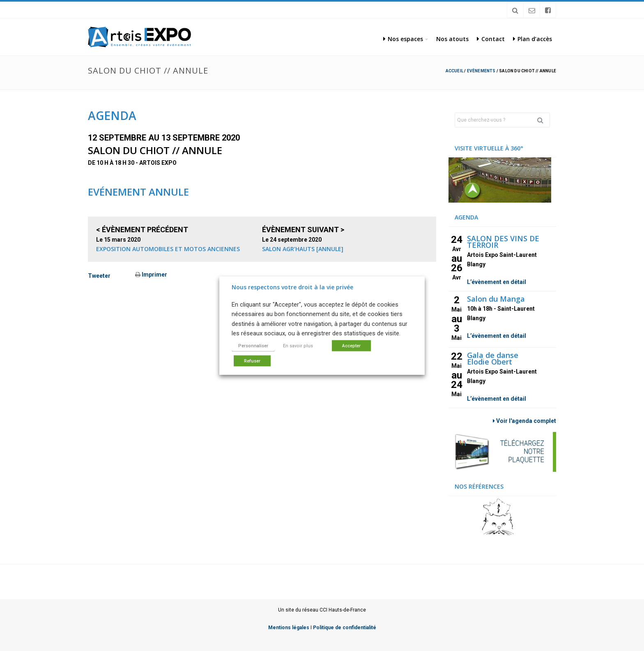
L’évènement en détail (497, 282)
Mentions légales (289, 628)
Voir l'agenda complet (524, 421)
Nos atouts (452, 39)
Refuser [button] (252, 361)
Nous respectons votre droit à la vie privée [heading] (292, 287)
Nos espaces (403, 39)
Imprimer (151, 275)
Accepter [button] (351, 345)
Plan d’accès (532, 39)
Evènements (481, 71)
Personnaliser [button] (253, 345)
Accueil (454, 71)
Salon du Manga (496, 299)
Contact (491, 39)
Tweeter (99, 276)
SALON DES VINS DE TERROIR (503, 242)
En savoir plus (298, 345)
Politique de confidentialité (345, 628)
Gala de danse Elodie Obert (493, 358)
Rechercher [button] (543, 120)
